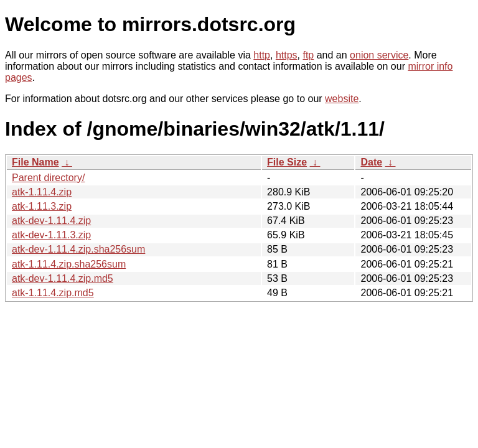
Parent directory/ (48, 178)
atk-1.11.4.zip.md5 (53, 293)
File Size (287, 162)
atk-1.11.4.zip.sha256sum (69, 264)
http (262, 55)
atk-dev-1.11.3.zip (51, 235)
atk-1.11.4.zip (42, 192)
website (342, 99)
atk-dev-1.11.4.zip (51, 221)
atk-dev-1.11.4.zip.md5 (63, 278)
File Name (35, 162)
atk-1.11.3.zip (42, 206)
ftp (308, 55)
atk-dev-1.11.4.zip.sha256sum (78, 249)
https (287, 55)
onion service (379, 55)
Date (371, 162)
